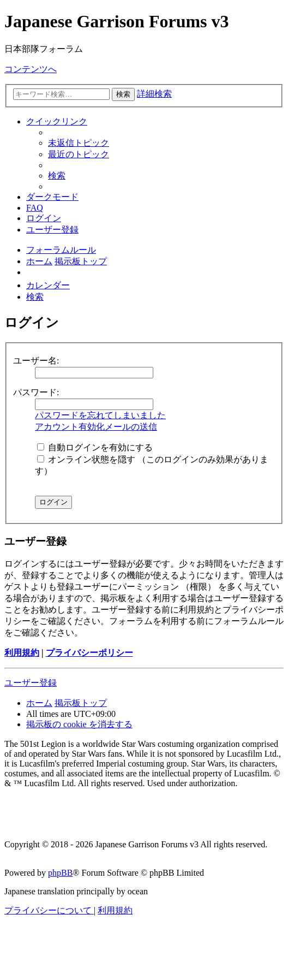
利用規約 (22, 653)
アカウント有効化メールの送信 (96, 427)
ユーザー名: (36, 361)
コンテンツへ (31, 69)
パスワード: (36, 392)
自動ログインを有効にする (95, 447)
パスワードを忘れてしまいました (100, 415)
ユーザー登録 (31, 683)
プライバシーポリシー (89, 653)
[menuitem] (79, 143)
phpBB (60, 873)
